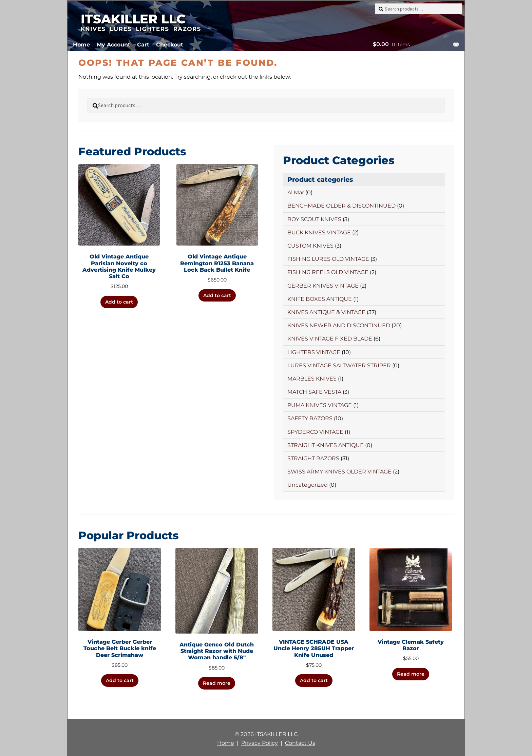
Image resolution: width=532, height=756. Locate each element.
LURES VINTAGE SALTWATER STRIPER (339, 365)
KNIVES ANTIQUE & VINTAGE (326, 312)
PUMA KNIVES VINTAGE (320, 405)
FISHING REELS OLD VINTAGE (328, 272)
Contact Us (300, 743)
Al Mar (296, 192)
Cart (143, 45)
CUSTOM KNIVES (310, 246)
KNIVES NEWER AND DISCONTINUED (339, 325)
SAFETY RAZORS (310, 418)
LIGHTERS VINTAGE (314, 352)
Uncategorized (308, 485)
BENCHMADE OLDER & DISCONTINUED (341, 206)
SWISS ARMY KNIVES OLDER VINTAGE (339, 472)
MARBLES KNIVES (312, 379)
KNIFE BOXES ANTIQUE (320, 299)
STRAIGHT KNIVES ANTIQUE (326, 445)
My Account (113, 45)
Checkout (170, 45)
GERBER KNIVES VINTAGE (323, 286)
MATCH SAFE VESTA (314, 392)
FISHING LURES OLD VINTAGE (328, 259)
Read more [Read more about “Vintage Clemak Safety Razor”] (411, 674)
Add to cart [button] (119, 302)
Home (81, 45)
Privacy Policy (260, 743)
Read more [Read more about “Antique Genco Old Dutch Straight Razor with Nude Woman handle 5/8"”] (217, 683)
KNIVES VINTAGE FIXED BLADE (330, 339)
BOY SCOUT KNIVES (314, 219)
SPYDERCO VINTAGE (315, 432)
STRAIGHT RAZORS (313, 458)
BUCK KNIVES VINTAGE (319, 232)
